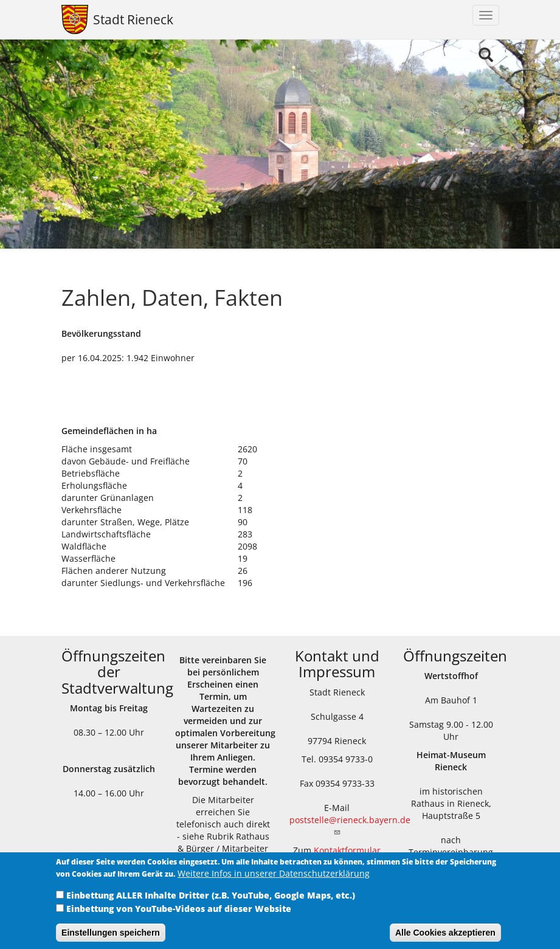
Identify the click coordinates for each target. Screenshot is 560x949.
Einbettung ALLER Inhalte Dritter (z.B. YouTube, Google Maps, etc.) (211, 902)
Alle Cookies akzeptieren (445, 939)
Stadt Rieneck (133, 19)
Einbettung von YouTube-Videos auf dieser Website (179, 915)
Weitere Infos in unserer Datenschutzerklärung (274, 880)
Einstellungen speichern (111, 939)
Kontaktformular (347, 850)
